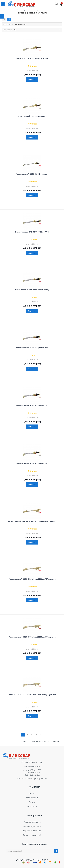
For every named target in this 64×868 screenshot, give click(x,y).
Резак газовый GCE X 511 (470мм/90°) (32, 348)
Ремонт (32, 793)
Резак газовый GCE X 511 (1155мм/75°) (32, 232)
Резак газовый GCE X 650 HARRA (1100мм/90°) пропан (32, 637)
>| (41, 735)
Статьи (32, 802)
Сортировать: (8, 24)
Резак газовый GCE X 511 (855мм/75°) (32, 406)
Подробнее (32, 79)
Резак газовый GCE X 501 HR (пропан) (32, 174)
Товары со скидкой (32, 835)
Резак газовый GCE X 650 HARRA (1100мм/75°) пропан (32, 579)
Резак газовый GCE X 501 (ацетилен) (32, 58)
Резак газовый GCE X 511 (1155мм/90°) (32, 290)
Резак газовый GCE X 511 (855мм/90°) (32, 463)
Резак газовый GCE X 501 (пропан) (32, 116)
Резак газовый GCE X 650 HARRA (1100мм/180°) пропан (32, 521)
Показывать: (7, 30)
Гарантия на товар (32, 831)
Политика (32, 806)
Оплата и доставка (32, 826)
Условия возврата (32, 822)
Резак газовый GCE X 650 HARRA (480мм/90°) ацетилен (32, 695)
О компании (32, 798)
